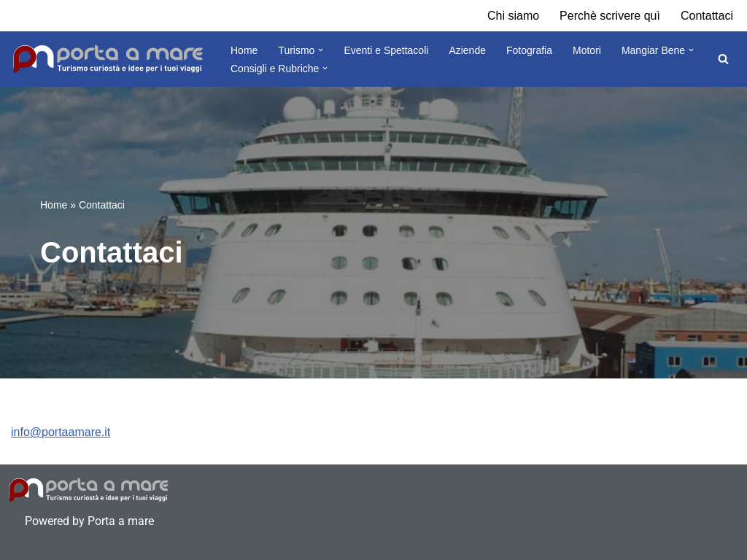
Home (244, 50)
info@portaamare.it (61, 432)
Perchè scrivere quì (610, 16)
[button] (321, 50)
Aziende (467, 50)
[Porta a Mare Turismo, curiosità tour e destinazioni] (108, 59)
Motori (587, 50)
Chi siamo (513, 16)
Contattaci (707, 16)
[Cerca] (723, 59)
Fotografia (529, 50)
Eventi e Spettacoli (386, 50)
